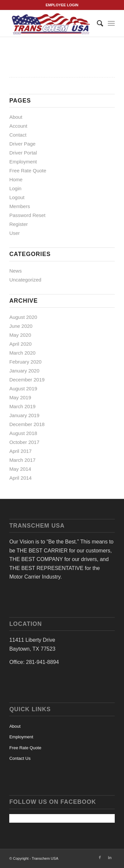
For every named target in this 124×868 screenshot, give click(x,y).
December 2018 (27, 424)
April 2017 (21, 451)
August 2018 (23, 433)
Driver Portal (23, 153)
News (16, 271)
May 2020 (20, 335)
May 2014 (20, 469)
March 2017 (22, 460)
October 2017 (24, 442)
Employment (23, 162)
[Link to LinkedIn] (110, 857)
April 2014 (21, 478)
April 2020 (21, 344)
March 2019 (22, 406)
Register (19, 224)
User (15, 233)
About (16, 117)
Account (18, 126)
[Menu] (111, 23)
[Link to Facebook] (100, 857)
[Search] (97, 23)
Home (16, 179)
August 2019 (23, 389)
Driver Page (22, 144)
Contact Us (20, 758)
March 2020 (22, 353)
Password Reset (27, 215)
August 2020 (23, 317)
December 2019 (27, 380)
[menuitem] (97, 23)
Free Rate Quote (28, 171)
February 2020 (25, 362)
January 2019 (24, 415)
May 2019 (20, 397)
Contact (18, 135)
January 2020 (24, 371)
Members (20, 206)
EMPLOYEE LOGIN (62, 5)
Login (15, 188)
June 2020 (21, 326)
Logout (17, 197)
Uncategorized (25, 280)
